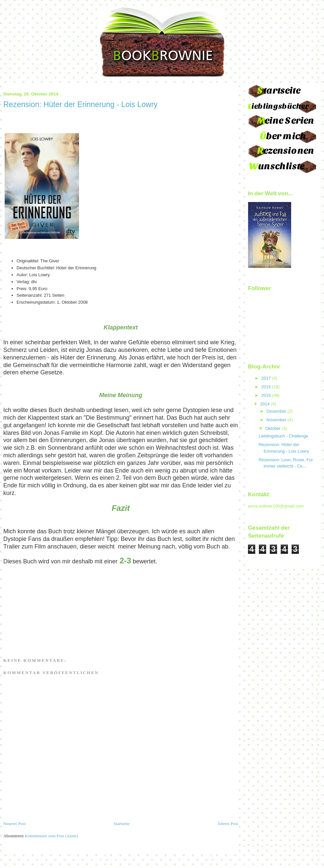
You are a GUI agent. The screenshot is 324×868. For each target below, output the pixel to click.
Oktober (273, 428)
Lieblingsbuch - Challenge (283, 436)
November (276, 420)
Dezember (276, 411)
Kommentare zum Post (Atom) (51, 836)
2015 (266, 395)
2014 (265, 404)
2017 (266, 378)
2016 (266, 387)
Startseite (121, 824)
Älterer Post (228, 824)
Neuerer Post (15, 824)
